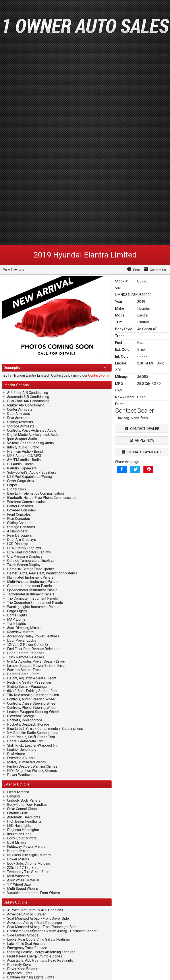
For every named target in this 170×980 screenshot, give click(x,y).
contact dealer (142, 429)
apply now (142, 440)
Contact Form (98, 375)
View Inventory (14, 270)
